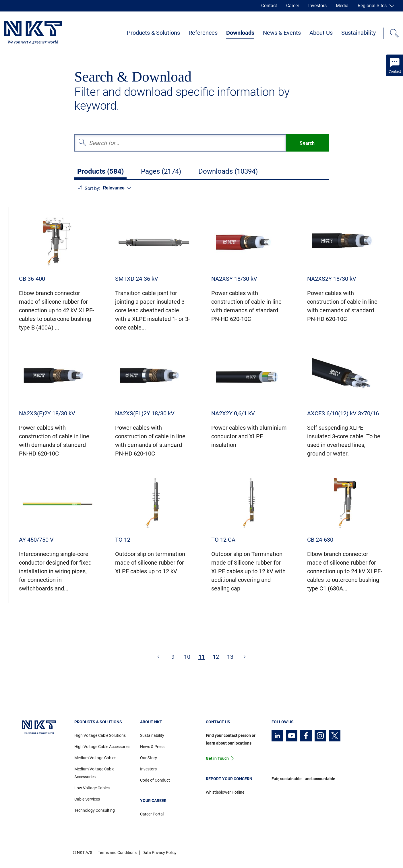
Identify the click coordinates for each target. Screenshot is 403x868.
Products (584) (100, 171)
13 (230, 657)
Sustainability (359, 33)
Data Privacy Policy (159, 852)
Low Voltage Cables (92, 788)
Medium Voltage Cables (95, 758)
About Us (321, 33)
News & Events (282, 33)
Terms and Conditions (117, 852)
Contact (269, 6)
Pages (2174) (161, 171)
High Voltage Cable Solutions (100, 735)
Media (342, 6)
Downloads (240, 33)
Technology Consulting (95, 810)
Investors (317, 6)
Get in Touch (217, 758)
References (203, 33)
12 (216, 657)
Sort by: (92, 188)
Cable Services (87, 799)
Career (293, 6)
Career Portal (152, 814)
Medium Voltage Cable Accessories (94, 773)
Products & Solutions (153, 33)
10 (187, 657)
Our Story (149, 758)
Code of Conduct (155, 780)
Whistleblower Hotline (225, 792)
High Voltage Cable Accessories (102, 747)
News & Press (152, 747)
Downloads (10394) (228, 171)
